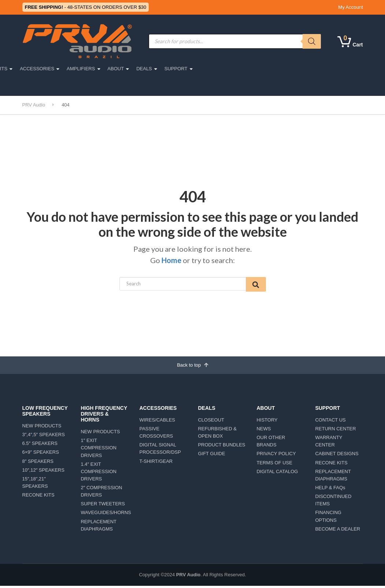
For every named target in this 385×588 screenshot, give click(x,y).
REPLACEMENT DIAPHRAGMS (98, 527)
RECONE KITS (38, 497)
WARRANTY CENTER (329, 444)
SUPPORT (316, 69)
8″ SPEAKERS (38, 463)
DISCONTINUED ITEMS (333, 503)
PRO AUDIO (47, 69)
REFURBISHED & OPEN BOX (217, 435)
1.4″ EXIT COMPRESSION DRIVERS (99, 474)
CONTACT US (330, 422)
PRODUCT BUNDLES (221, 447)
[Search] (312, 41)
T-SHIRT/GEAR (156, 463)
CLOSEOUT (211, 422)
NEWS (264, 431)
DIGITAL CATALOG (277, 474)
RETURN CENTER (335, 431)
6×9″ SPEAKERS (41, 455)
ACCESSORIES (178, 69)
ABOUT (256, 69)
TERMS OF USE (274, 465)
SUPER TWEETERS (103, 506)
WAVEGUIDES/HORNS (104, 515)
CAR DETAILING (91, 85)
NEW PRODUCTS (42, 428)
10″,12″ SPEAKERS (43, 472)
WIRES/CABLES (157, 422)
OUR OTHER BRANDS (271, 444)
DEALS (285, 69)
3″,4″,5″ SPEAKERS (44, 437)
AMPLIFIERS (221, 69)
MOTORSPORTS (129, 69)
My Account (350, 7)
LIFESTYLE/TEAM (46, 85)
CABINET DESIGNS (337, 456)
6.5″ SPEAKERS (40, 446)
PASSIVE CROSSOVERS (156, 435)
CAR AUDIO (85, 69)
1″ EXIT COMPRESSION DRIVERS (99, 450)
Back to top (192, 367)
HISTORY (267, 422)
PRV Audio (188, 577)
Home (171, 260)
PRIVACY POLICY (276, 456)
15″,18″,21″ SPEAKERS (35, 485)
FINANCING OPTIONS (328, 519)
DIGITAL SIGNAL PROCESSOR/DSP (160, 451)
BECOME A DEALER (338, 531)
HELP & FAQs (330, 490)
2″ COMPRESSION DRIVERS (101, 493)
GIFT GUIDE (211, 456)
